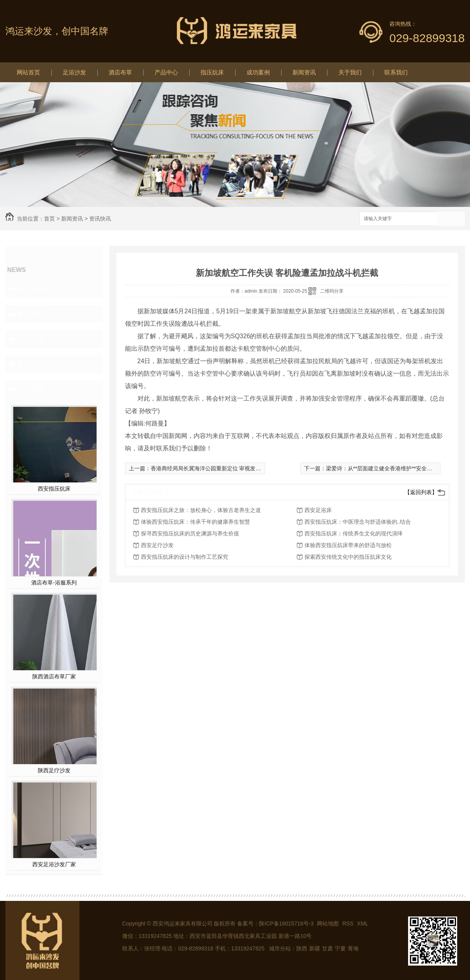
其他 (24, 364)
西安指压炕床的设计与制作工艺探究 (185, 557)
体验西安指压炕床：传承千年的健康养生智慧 (195, 522)
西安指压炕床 (54, 489)
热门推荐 (31, 389)
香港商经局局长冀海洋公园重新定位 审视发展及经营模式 (220, 468)
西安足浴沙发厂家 (54, 864)
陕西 (302, 948)
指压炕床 (212, 72)
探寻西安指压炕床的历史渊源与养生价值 (190, 533)
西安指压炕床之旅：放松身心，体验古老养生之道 (201, 510)
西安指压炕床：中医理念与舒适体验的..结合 (358, 522)
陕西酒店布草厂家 (54, 676)
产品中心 (166, 72)
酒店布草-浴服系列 (54, 583)
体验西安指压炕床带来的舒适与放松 (348, 545)
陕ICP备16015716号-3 (286, 923)
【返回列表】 (421, 492)
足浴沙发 (74, 72)
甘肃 (327, 948)
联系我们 (396, 72)
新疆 (315, 948)
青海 (353, 948)
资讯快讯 (100, 219)
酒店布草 (120, 72)
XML (363, 923)
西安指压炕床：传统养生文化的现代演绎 (354, 533)
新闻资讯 (304, 72)
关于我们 (350, 72)
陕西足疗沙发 (54, 770)
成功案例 (258, 72)
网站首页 (28, 72)
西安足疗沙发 (157, 545)
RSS (349, 923)
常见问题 (31, 339)
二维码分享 (332, 291)
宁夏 (340, 948)
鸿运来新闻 (35, 289)
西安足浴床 (318, 510)
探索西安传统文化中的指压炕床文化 (348, 557)
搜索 (451, 219)
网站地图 (328, 923)
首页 (49, 219)
